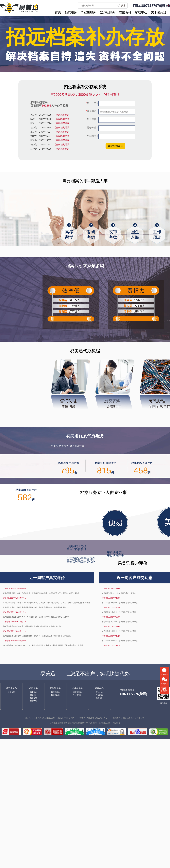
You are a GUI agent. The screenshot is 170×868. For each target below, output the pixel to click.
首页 (58, 12)
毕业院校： (93, 119)
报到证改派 (55, 695)
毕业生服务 (88, 12)
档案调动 (33, 701)
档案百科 (125, 12)
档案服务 (71, 12)
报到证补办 (55, 692)
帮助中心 (141, 12)
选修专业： (93, 128)
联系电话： (92, 111)
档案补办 (33, 695)
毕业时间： (93, 136)
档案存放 (33, 698)
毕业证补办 (77, 692)
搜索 (123, 5)
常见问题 (99, 695)
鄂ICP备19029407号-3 (97, 718)
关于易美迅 (159, 12)
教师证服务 (108, 12)
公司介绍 (11, 692)
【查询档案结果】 (63, 115)
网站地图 (116, 723)
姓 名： (92, 103)
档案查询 (33, 692)
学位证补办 (77, 695)
